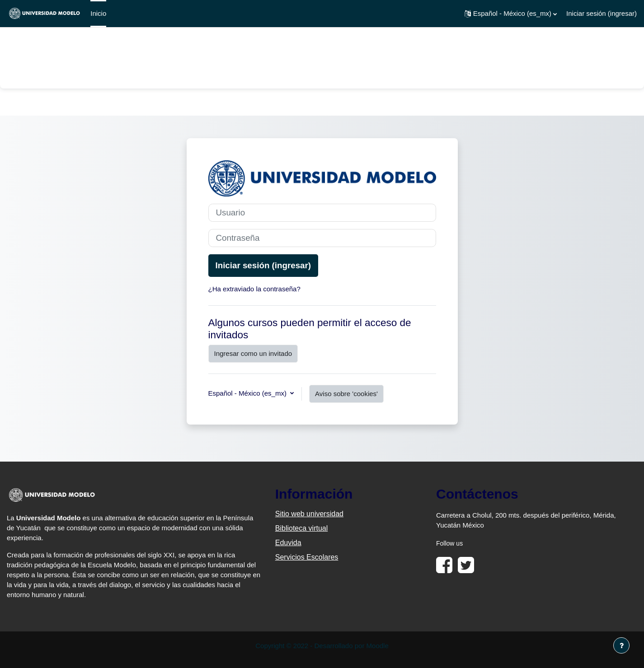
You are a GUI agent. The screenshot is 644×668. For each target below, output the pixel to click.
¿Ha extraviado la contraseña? (254, 289)
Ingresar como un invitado (253, 353)
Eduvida (288, 543)
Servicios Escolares (307, 557)
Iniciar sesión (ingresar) (602, 13)
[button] (511, 14)
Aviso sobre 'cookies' (346, 394)
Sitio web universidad (309, 514)
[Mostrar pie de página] (621, 645)
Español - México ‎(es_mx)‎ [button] (249, 393)
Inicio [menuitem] (98, 13)
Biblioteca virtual (302, 528)
